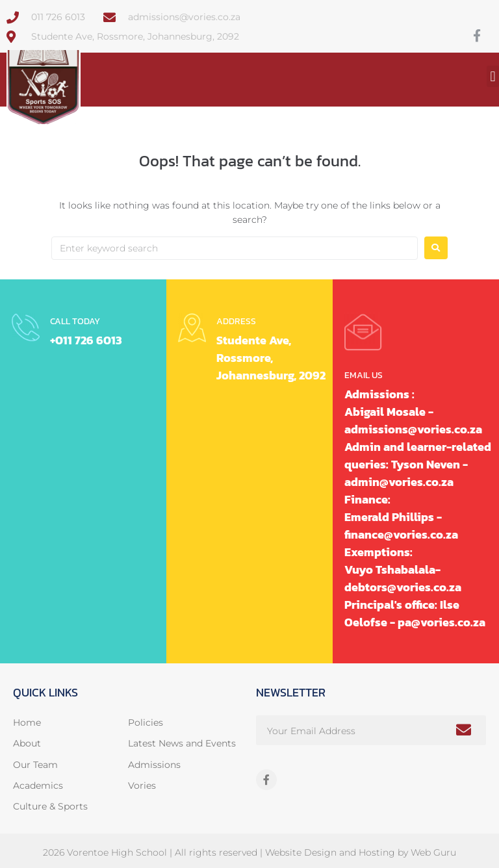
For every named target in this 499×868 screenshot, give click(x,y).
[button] (493, 76)
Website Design (301, 852)
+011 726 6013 (86, 340)
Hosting (377, 852)
